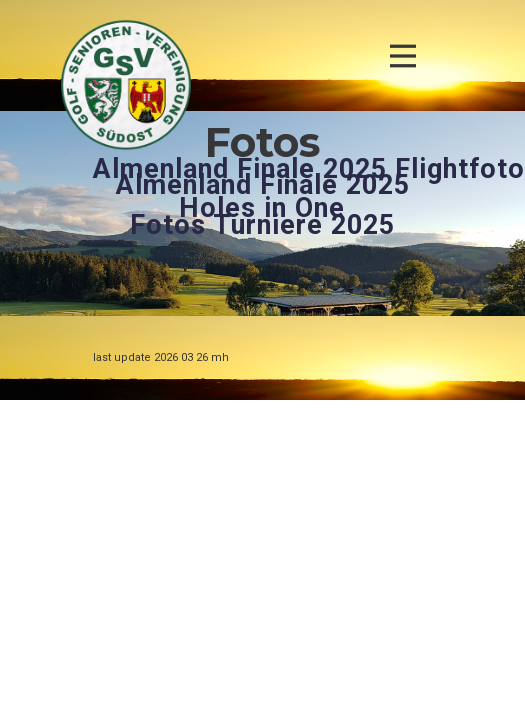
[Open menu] (403, 56)
